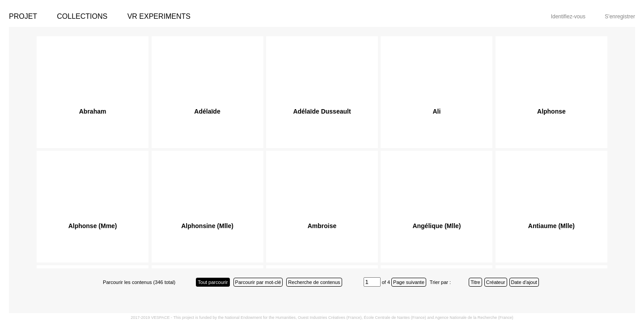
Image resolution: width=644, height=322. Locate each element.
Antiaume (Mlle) (551, 226)
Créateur (496, 282)
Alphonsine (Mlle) (207, 226)
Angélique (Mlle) (436, 226)
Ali (437, 111)
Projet (23, 16)
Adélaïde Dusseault (322, 111)
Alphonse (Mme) (93, 226)
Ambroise (322, 226)
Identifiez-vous (568, 17)
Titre (475, 282)
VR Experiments (159, 16)
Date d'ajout (524, 282)
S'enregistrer (620, 17)
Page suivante (409, 282)
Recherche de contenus (314, 282)
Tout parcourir (213, 282)
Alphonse (551, 111)
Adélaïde (207, 111)
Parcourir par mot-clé (258, 282)
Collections (82, 16)
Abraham (93, 111)
